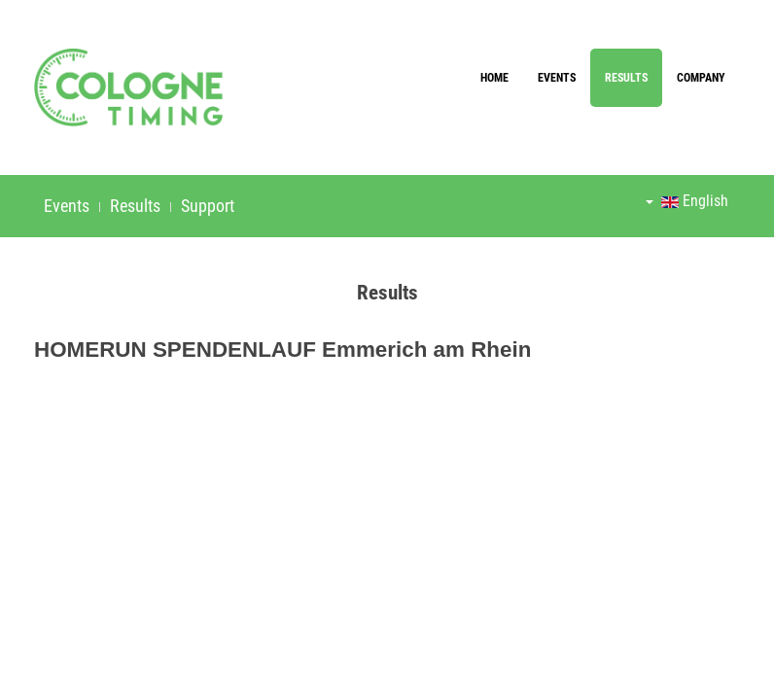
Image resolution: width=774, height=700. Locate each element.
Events (557, 78)
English (687, 201)
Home (494, 78)
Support (208, 206)
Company (701, 78)
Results (626, 78)
